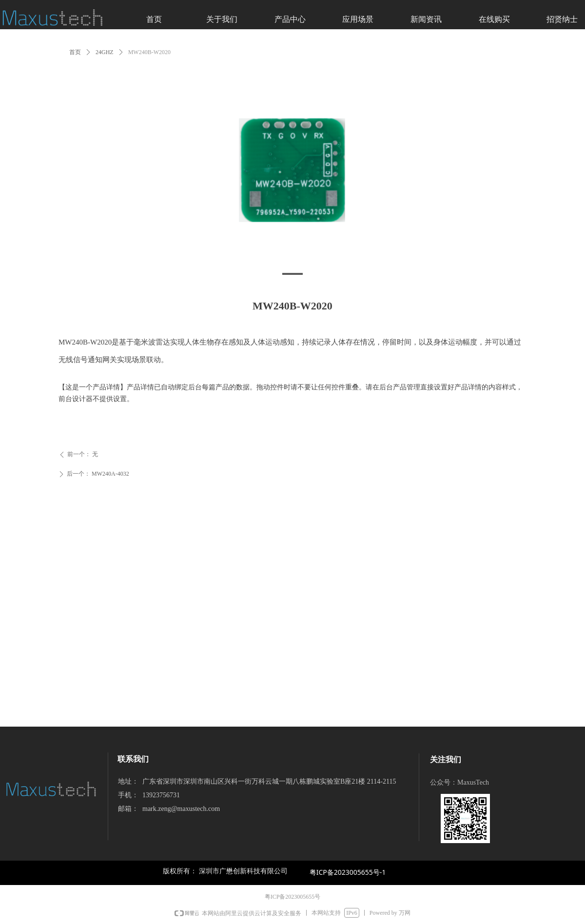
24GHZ (105, 52)
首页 (75, 52)
